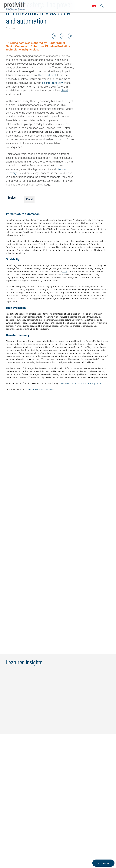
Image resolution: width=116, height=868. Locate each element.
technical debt (48, 75)
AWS (65, 271)
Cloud (29, 199)
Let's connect (103, 863)
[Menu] (110, 6)
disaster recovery (52, 83)
